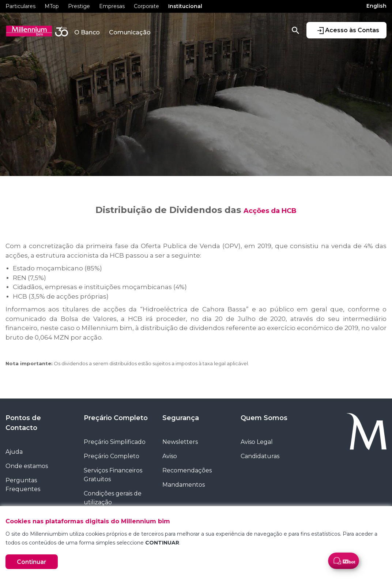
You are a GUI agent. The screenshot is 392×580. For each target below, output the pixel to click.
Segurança (181, 418)
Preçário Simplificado (115, 442)
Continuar (32, 562)
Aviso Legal (257, 442)
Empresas (112, 6)
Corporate (146, 6)
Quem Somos (264, 418)
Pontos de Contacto (23, 423)
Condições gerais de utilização (113, 498)
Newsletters (180, 442)
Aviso (170, 456)
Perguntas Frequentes (23, 485)
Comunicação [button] (130, 32)
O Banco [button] (87, 32)
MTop (52, 6)
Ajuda (14, 452)
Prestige (79, 6)
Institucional (185, 6)
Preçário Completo (116, 418)
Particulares (20, 6)
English (376, 6)
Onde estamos (27, 466)
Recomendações (187, 470)
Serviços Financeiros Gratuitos (113, 475)
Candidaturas (260, 456)
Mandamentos (184, 485)
